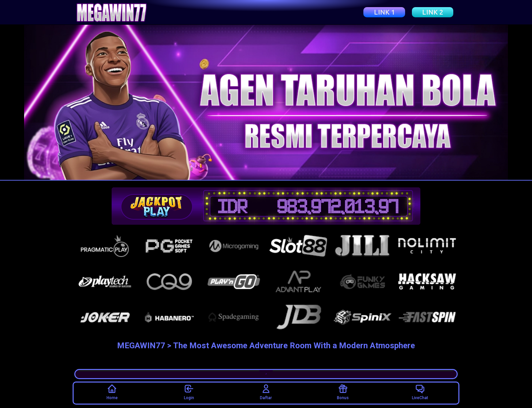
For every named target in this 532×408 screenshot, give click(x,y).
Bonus (343, 392)
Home (112, 392)
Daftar (266, 392)
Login (189, 392)
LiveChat (420, 392)
